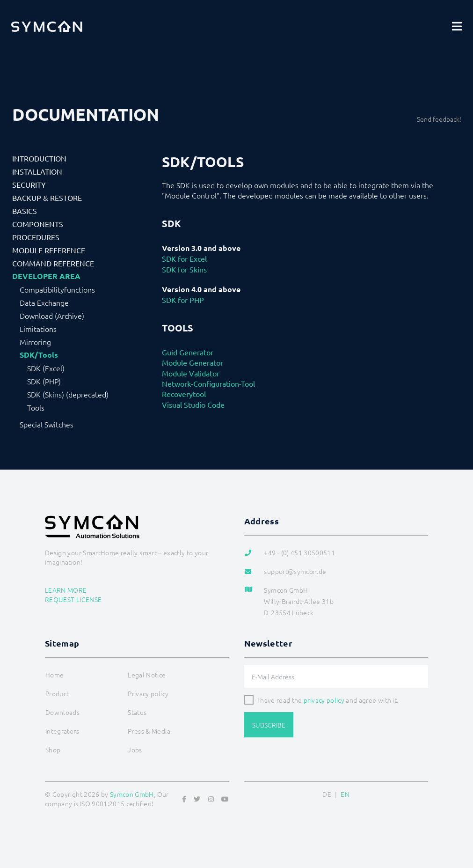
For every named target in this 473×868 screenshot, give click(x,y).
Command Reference (53, 263)
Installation (37, 171)
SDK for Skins (184, 269)
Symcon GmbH (132, 794)
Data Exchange (44, 302)
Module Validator (191, 373)
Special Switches (47, 424)
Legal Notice (147, 675)
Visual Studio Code (193, 405)
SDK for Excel (184, 258)
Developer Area (46, 276)
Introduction (39, 158)
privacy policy (324, 700)
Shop (53, 750)
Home (55, 675)
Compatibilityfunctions (57, 289)
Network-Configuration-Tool (208, 383)
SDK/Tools (39, 355)
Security (29, 184)
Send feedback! (439, 119)
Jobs (135, 750)
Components (38, 224)
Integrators (62, 731)
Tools (36, 407)
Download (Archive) (52, 316)
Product (57, 693)
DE (327, 794)
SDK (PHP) (44, 381)
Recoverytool (184, 394)
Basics (25, 211)
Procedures (36, 237)
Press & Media (149, 731)
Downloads (62, 712)
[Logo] (47, 26)
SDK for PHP (183, 300)
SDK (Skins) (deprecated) (68, 394)
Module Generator (193, 362)
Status (137, 712)
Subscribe (269, 725)
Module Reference (49, 250)
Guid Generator (188, 352)
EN (345, 794)
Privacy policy (148, 693)
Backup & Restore (47, 198)
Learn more (66, 590)
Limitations (38, 329)
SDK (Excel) (46, 368)
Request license (73, 599)
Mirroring (35, 342)
